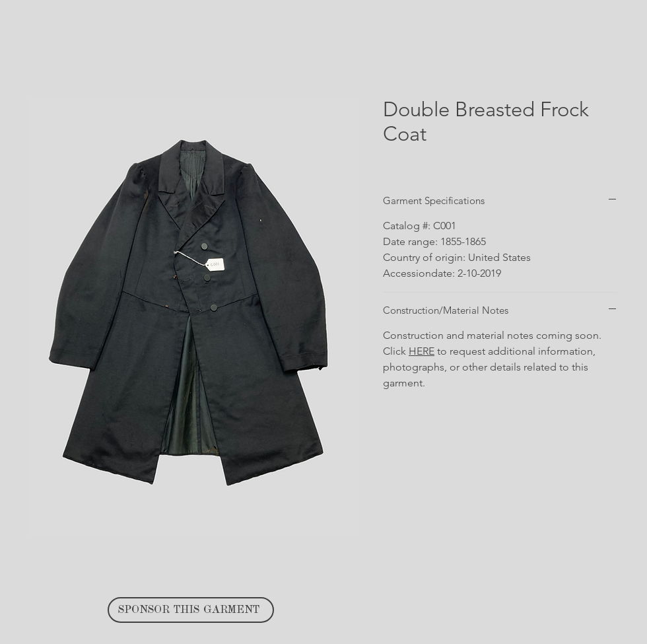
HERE (422, 351)
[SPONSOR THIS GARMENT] (191, 610)
